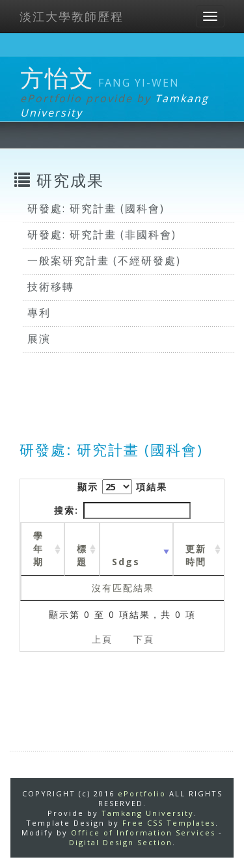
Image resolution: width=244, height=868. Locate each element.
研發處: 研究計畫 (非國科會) (102, 234)
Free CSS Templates (169, 823)
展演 (39, 339)
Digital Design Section (121, 842)
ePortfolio (142, 793)
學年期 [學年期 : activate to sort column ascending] (38, 549)
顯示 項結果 (122, 487)
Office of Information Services (143, 833)
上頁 (102, 639)
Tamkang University (148, 813)
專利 (39, 313)
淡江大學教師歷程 (72, 16)
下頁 (144, 639)
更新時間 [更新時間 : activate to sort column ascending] (196, 555)
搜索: (122, 511)
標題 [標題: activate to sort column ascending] (82, 555)
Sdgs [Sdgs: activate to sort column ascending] (126, 562)
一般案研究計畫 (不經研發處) (104, 260)
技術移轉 (51, 287)
